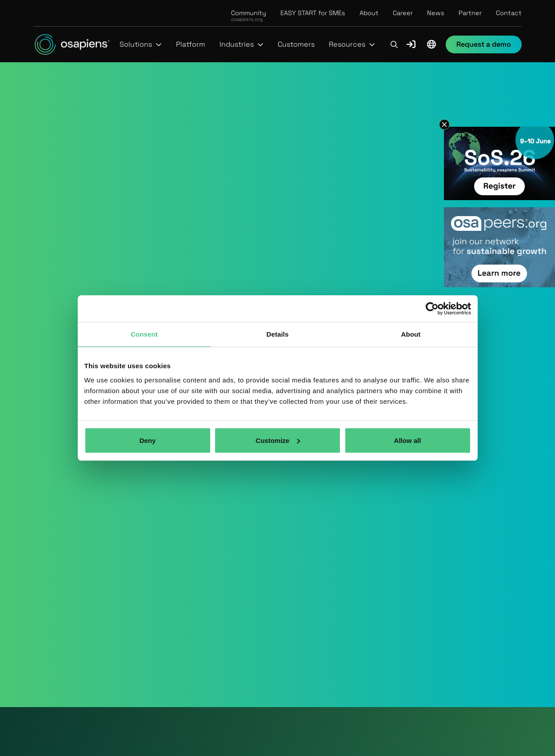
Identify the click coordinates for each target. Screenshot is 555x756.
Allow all (408, 440)
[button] (141, 44)
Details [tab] (278, 334)
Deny (148, 440)
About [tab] (411, 334)
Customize (278, 440)
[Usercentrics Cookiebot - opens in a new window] (432, 309)
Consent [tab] (144, 334)
